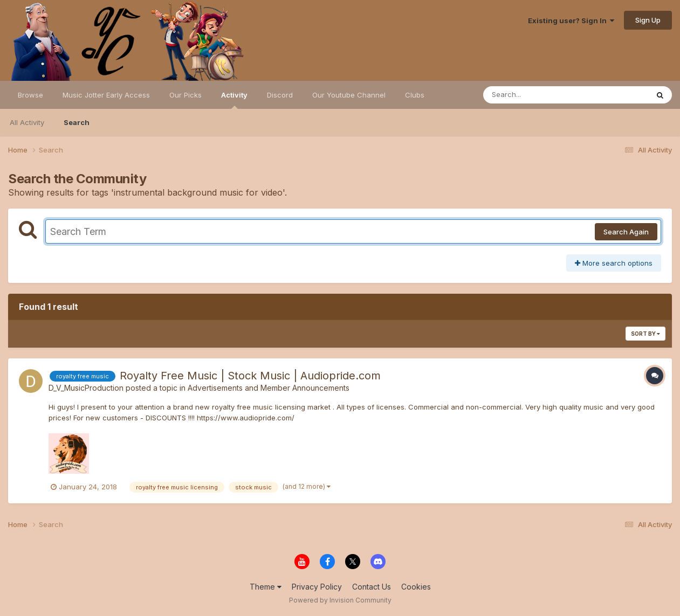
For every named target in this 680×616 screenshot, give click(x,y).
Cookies (416, 587)
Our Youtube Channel (349, 95)
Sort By (645, 334)
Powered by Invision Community (340, 600)
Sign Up (648, 20)
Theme (266, 587)
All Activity (27, 122)
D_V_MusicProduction (86, 388)
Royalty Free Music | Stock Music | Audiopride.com (250, 376)
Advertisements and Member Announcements (269, 388)
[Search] (536, 95)
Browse (30, 95)
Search (77, 122)
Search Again (626, 232)
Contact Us (372, 587)
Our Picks (186, 95)
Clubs (415, 95)
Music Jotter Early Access (106, 95)
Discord (280, 95)
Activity (234, 100)
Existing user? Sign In (571, 20)
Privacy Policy (317, 587)
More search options (614, 263)
